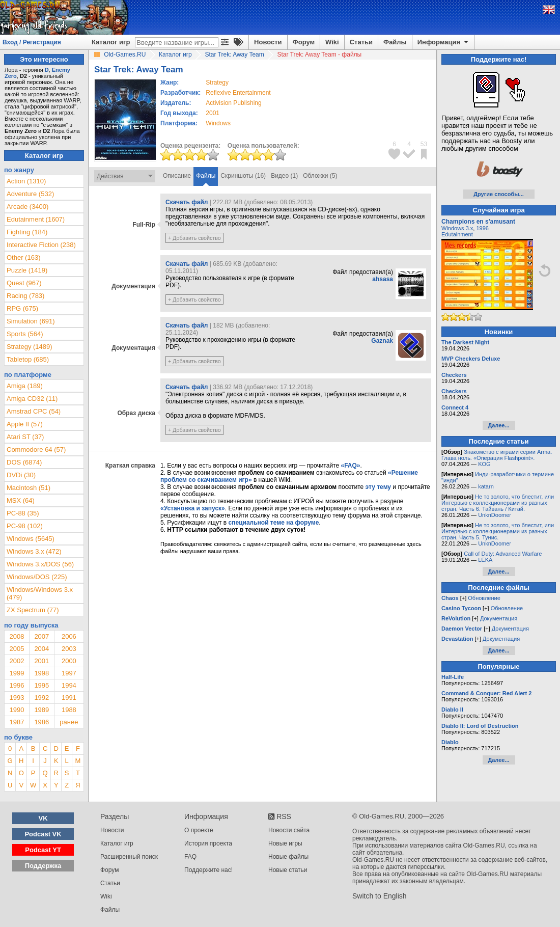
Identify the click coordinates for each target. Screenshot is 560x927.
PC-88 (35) (23, 513)
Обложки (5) (320, 176)
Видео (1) (284, 176)
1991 (69, 698)
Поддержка (43, 866)
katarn (486, 486)
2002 (17, 661)
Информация (444, 42)
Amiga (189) (25, 386)
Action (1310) (26, 181)
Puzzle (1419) (27, 270)
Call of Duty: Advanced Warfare (503, 554)
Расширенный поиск (129, 857)
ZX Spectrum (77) (33, 610)
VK (43, 818)
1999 (17, 673)
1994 (69, 685)
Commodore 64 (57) (36, 449)
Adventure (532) (30, 194)
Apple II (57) (25, 424)
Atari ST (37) (25, 437)
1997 (69, 673)
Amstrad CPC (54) (34, 411)
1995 (41, 685)
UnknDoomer (495, 515)
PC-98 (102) (25, 526)
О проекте (199, 830)
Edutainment (457, 234)
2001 (213, 113)
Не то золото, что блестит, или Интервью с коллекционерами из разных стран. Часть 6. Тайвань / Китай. (498, 503)
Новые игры (285, 843)
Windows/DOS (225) (37, 577)
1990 (17, 710)
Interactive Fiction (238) (41, 245)
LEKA (485, 560)
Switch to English (380, 896)
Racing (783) (25, 296)
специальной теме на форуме (274, 523)
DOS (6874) (24, 462)
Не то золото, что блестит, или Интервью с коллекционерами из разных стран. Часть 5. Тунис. (498, 531)
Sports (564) (25, 334)
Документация (499, 618)
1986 (41, 722)
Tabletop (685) (28, 359)
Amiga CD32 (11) (32, 399)
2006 (69, 636)
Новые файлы (288, 857)
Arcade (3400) (27, 207)
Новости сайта (289, 830)
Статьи (361, 42)
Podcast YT (43, 850)
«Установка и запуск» (193, 508)
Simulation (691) (31, 321)
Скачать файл (187, 202)
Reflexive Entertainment (238, 93)
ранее (69, 722)
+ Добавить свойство (194, 238)
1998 (41, 673)
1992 (41, 698)
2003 (69, 649)
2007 (41, 636)
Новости (268, 42)
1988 (69, 710)
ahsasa (383, 279)
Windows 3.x (457, 228)
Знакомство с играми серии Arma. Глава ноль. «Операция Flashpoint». (497, 455)
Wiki (332, 42)
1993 (17, 698)
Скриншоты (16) (243, 176)
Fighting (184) (27, 232)
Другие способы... (499, 194)
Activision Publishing (233, 103)
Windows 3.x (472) (34, 551)
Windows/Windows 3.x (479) (40, 593)
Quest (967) (24, 283)
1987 (17, 722)
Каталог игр (111, 42)
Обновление (484, 598)
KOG (484, 464)
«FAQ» (350, 466)
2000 (69, 661)
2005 (17, 649)
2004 (41, 649)
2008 (17, 636)
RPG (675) (22, 308)
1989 (41, 710)
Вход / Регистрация (32, 42)
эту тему (378, 487)
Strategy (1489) (30, 347)
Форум (304, 42)
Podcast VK (43, 834)
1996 (17, 685)
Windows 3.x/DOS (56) (40, 564)
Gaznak (382, 341)
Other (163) (23, 257)
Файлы (395, 42)
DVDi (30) (21, 475)
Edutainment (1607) (36, 219)
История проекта (208, 843)
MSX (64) (21, 500)
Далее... (498, 425)
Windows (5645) (31, 539)
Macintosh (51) (29, 488)
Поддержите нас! (208, 870)
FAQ (190, 857)
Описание (177, 176)
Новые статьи (288, 870)
